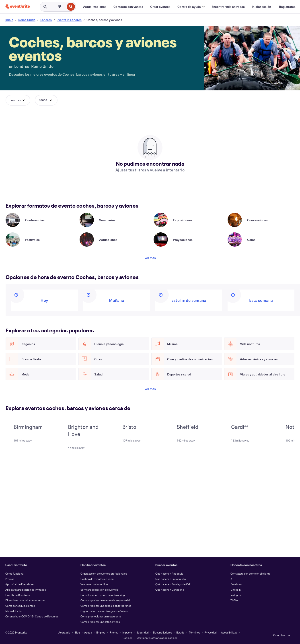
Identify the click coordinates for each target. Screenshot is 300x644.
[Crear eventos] (160, 7)
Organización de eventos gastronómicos (104, 611)
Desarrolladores (163, 632)
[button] (191, 7)
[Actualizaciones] (95, 7)
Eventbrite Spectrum (18, 595)
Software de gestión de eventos (99, 590)
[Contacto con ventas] (128, 7)
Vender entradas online (94, 584)
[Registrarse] (287, 7)
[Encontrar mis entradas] (228, 7)
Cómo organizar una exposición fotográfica (106, 606)
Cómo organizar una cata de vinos (100, 622)
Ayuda (88, 632)
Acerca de (64, 632)
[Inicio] (18, 7)
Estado (180, 632)
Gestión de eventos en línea (97, 579)
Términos (195, 632)
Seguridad (143, 632)
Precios (10, 579)
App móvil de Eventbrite (20, 584)
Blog (77, 632)
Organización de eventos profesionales (104, 573)
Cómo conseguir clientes (20, 606)
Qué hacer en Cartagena (170, 590)
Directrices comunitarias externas (25, 600)
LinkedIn (236, 590)
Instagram (236, 595)
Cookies (127, 638)
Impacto (127, 632)
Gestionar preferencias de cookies (157, 638)
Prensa (114, 632)
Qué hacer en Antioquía (169, 573)
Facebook (236, 584)
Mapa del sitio (13, 611)
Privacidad (211, 632)
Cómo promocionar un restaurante (101, 616)
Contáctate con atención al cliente (251, 573)
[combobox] (65, 7)
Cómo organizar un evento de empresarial (105, 600)
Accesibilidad (229, 632)
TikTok (234, 600)
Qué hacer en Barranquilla (171, 579)
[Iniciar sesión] (261, 7)
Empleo (101, 632)
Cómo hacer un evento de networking (103, 595)
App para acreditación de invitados (26, 590)
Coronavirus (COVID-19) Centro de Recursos (32, 616)
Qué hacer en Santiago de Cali (173, 584)
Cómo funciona (14, 573)
